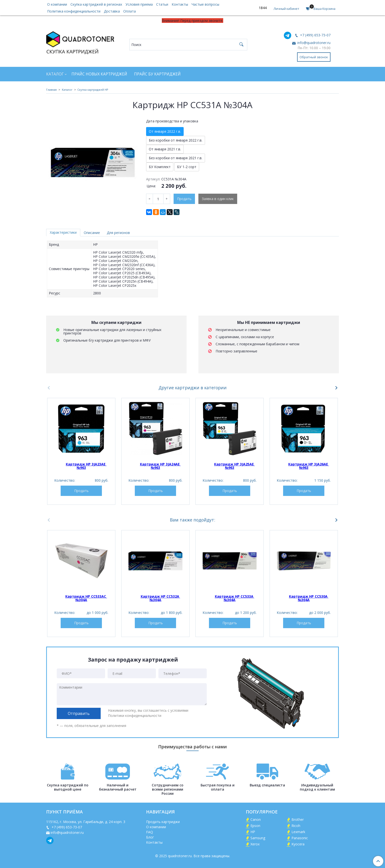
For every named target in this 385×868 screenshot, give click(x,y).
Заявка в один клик (218, 199)
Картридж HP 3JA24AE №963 (160, 466)
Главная (51, 90)
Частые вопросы (205, 4)
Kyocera (298, 844)
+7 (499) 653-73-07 (315, 35)
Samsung (258, 838)
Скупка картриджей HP (93, 90)
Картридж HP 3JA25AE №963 (234, 466)
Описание (92, 233)
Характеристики (63, 232)
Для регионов (118, 233)
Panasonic (300, 838)
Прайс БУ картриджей (157, 74)
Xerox (255, 844)
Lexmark (298, 832)
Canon (256, 819)
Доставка (112, 11)
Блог (150, 837)
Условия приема (139, 4)
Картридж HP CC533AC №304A (86, 598)
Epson (255, 826)
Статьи (162, 4)
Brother (298, 819)
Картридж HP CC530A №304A (309, 598)
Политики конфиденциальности (135, 716)
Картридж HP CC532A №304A (160, 598)
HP (253, 832)
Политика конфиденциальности (74, 11)
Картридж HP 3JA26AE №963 (309, 466)
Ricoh (296, 826)
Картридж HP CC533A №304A (235, 598)
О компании (57, 4)
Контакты (180, 4)
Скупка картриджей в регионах (96, 4)
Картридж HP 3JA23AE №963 (86, 466)
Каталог (55, 74)
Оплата (130, 11)
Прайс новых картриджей (99, 74)
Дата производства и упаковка (172, 121)
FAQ (150, 832)
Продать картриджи (163, 822)
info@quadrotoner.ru (313, 43)
